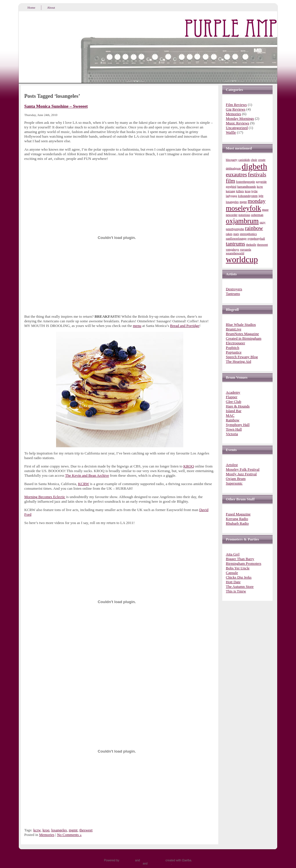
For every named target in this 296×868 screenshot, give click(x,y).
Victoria (232, 434)
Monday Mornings (240, 118)
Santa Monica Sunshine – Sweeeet (56, 106)
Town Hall (234, 429)
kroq (46, 830)
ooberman (257, 215)
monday (257, 201)
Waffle (231, 132)
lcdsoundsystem (248, 196)
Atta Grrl (233, 554)
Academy (233, 392)
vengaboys (232, 249)
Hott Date (233, 582)
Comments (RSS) (160, 864)
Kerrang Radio (237, 519)
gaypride (261, 182)
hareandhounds (247, 187)
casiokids (244, 160)
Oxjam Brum (236, 479)
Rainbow (233, 420)
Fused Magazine (238, 514)
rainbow (254, 228)
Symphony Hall (238, 425)
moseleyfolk (243, 208)
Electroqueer (235, 343)
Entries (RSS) (133, 864)
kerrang (231, 191)
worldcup (242, 259)
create (262, 160)
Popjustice (234, 352)
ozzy (262, 222)
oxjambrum (242, 221)
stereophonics (248, 234)
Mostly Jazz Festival (241, 474)
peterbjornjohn (235, 229)
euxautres (236, 174)
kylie (255, 191)
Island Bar (234, 411)
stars (236, 234)
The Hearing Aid (238, 361)
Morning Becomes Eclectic (45, 497)
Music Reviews (237, 123)
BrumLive (233, 329)
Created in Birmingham (244, 338)
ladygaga (231, 196)
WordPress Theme (153, 860)
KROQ (189, 466)
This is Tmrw (236, 591)
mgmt (73, 830)
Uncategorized (237, 128)
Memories (47, 835)
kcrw (37, 830)
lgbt (261, 196)
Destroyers (234, 289)
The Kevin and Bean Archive (87, 475)
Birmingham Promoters (243, 563)
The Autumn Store (240, 587)
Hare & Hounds (238, 406)
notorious (244, 215)
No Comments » (69, 835)
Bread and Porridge (185, 326)
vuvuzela (245, 249)
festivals (257, 174)
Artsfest (232, 465)
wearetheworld (235, 253)
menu (137, 326)
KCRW (84, 484)
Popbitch (232, 348)
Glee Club (233, 402)
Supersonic (234, 483)
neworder (232, 215)
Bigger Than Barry (240, 559)
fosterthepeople (245, 182)
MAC (230, 415)
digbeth (254, 167)
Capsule (232, 573)
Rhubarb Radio (237, 523)
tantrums (235, 244)
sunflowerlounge (236, 238)
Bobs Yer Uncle (238, 568)
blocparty (232, 160)
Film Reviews (236, 105)
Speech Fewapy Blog (242, 357)
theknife (251, 245)
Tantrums (233, 294)
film (230, 181)
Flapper (232, 397)
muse (265, 210)
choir (254, 160)
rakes (229, 234)
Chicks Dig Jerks (239, 577)
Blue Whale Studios (241, 324)
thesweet (86, 830)
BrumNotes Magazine (242, 334)
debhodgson (233, 168)
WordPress (127, 860)
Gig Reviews (236, 109)
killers (240, 191)
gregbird (231, 187)
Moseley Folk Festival (243, 469)
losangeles (59, 830)
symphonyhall (256, 238)
